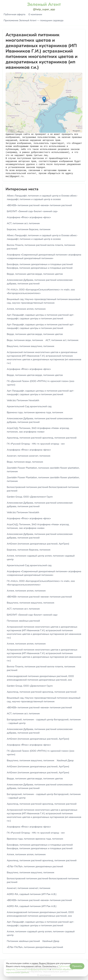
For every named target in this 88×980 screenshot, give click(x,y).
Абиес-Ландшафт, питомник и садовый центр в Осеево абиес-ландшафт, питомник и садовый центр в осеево (42, 198)
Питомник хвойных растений (23, 621)
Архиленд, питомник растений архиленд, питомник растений (42, 438)
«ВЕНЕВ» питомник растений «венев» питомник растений (39, 205)
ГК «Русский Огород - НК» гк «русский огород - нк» (36, 444)
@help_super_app (44, 9)
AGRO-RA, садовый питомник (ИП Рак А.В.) (32, 894)
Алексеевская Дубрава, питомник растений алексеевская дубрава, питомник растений (40, 282)
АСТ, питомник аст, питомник (23, 223)
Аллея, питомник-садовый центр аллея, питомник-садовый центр (41, 558)
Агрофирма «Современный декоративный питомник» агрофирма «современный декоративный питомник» (44, 257)
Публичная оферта (14, 14)
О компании (35, 14)
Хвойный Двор (65, 761)
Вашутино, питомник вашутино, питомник (31, 346)
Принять (77, 966)
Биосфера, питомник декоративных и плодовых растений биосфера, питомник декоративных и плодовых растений (40, 266)
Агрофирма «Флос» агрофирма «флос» (29, 217)
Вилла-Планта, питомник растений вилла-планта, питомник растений (41, 247)
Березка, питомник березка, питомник (29, 229)
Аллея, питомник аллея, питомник (26, 309)
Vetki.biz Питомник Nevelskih (23, 400)
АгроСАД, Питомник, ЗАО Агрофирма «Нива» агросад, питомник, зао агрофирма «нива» (38, 430)
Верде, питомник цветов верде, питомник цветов (35, 274)
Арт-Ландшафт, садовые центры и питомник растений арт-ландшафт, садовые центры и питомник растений (41, 317)
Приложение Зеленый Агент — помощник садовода (33, 20)
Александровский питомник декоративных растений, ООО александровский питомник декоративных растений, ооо (40, 678)
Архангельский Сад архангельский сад (29, 406)
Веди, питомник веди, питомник (25, 340)
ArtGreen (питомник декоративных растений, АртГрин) (38, 544)
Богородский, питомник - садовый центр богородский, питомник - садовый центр (44, 721)
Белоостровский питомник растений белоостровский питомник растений (43, 489)
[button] (44, 100)
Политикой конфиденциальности (32, 969)
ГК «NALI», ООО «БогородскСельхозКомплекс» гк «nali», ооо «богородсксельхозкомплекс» (41, 291)
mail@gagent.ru (15, 176)
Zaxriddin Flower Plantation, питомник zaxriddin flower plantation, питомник (43, 470)
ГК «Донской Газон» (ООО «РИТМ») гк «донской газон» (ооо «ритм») (41, 383)
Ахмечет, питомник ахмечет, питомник (29, 456)
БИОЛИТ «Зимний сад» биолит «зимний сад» (32, 211)
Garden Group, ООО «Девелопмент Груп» (30, 497)
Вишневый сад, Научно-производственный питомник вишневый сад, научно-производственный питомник (44, 301)
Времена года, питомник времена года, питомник (35, 412)
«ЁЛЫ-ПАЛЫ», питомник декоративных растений (35, 866)
